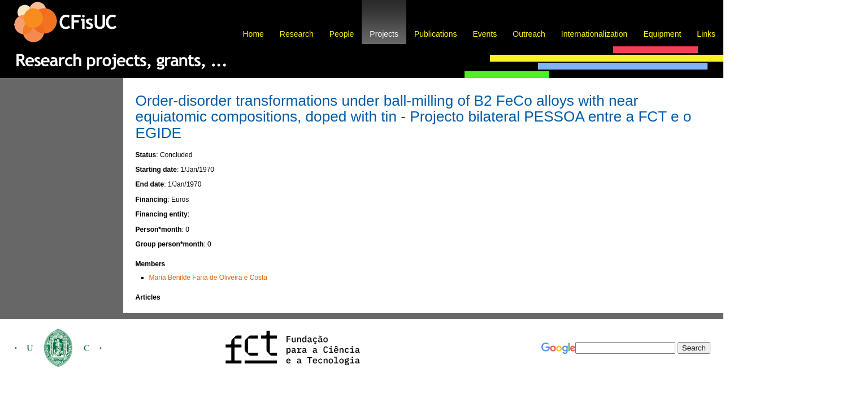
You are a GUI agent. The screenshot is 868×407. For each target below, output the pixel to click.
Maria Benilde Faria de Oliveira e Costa (208, 278)
